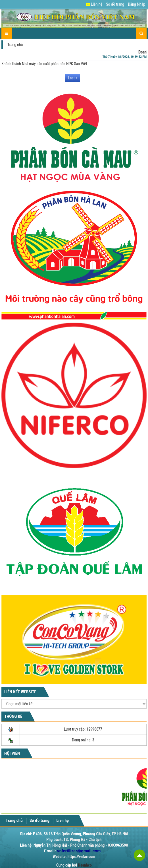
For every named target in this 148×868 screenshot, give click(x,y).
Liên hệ (94, 4)
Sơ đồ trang (115, 4)
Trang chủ (15, 45)
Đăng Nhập (136, 4)
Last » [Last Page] (73, 74)
